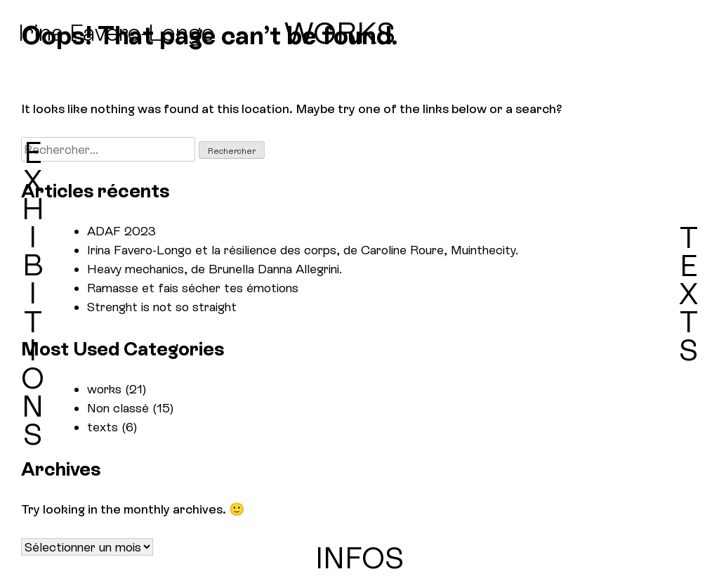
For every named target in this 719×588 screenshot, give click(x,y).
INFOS (359, 558)
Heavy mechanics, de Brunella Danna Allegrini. (215, 269)
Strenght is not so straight (162, 307)
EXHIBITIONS (33, 294)
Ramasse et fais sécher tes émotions (193, 288)
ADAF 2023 (121, 231)
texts (103, 427)
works (104, 389)
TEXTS (688, 294)
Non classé (118, 408)
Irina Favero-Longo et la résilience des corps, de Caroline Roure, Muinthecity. (303, 250)
